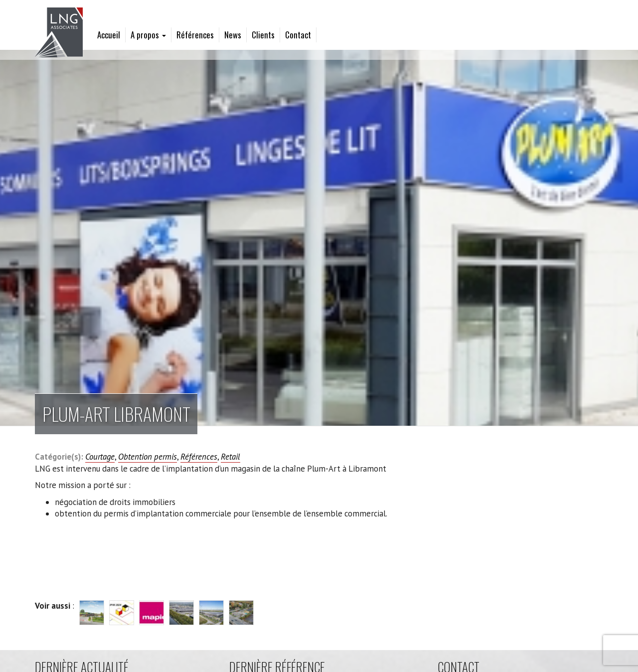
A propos (148, 35)
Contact (298, 35)
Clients (263, 35)
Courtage (100, 457)
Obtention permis (148, 457)
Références (195, 35)
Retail (231, 457)
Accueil (109, 35)
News (233, 35)
